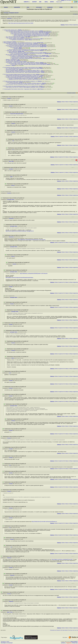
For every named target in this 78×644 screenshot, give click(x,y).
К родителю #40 (61, 589)
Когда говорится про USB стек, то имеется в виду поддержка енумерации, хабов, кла (23, 87)
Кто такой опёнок (15, 48)
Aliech (44, 58)
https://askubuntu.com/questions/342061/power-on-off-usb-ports (32, 240)
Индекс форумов (65, 630)
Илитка (30, 40)
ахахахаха (35, 44)
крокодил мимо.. (40, 43)
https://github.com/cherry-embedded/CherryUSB (62, 560)
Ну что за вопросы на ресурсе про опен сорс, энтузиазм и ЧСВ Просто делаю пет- (25, 83)
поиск (28, 7)
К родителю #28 (61, 461)
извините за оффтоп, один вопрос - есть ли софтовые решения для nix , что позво (20, 43)
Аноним (19, 30)
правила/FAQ (17, 7)
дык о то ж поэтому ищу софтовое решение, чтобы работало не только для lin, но (28, 54)
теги (60, 2)
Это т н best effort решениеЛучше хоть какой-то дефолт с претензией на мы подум (22, 68)
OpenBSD (16, 49)
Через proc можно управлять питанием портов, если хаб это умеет (19, 44)
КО (49, 35)
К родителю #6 (62, 136)
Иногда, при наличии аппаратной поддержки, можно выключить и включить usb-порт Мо (24, 46)
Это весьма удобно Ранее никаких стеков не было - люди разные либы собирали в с (20, 89)
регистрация (69, 0)
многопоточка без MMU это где (12, 69)
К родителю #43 (61, 553)
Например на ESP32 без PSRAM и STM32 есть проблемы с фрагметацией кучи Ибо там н (27, 79)
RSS (72, 7)
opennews (9, 18)
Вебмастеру (75, 643)
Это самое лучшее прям (11, 60)
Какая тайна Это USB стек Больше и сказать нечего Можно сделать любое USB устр (28, 33)
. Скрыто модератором (6, 192)
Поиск (58, 2)
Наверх (67, 102)
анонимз (22, 38)
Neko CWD (28, 37)
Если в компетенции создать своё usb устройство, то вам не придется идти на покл (28, 34)
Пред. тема (72, 630)
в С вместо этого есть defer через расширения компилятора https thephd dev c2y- (22, 76)
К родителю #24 (61, 354)
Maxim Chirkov (74, 642)
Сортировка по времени (71, 93)
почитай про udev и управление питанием (14, 61)
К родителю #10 (61, 242)
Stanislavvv (44, 46)
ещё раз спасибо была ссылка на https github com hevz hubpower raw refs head (24, 50)
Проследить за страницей (7, 643)
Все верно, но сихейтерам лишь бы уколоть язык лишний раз (21, 78)
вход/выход (50, 7)
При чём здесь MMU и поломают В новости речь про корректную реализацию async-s (23, 71)
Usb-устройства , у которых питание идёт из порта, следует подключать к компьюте (23, 62)
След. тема (76, 630)
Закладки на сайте (5, 642)
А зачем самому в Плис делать (12, 82)
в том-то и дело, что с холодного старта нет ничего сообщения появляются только (25, 56)
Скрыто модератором (8, 42)
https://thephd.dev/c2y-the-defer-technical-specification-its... (45, 522)
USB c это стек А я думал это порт (13, 38)
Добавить (63, 643)
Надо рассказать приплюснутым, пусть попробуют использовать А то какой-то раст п (23, 75)
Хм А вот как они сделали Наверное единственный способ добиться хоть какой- (19, 74)
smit (18, 59)
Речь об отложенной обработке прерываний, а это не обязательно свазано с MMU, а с (23, 70)
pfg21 (42, 39)
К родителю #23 (61, 157)
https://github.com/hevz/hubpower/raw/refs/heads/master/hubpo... (20, 278)
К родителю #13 (61, 282)
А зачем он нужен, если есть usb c (10, 30)
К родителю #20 (61, 307)
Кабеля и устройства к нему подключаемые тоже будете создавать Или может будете (31, 35)
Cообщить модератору (73, 25)
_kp (42, 70)
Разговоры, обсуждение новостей (11, 13)
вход (65, 0)
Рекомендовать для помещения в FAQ (56, 630)
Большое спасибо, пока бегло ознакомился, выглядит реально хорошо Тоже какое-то (23, 84)
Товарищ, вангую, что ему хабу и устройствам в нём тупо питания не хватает (27, 58)
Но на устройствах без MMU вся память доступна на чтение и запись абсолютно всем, (21, 67)
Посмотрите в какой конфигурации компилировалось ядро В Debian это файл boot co (28, 57)
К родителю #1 (62, 165)
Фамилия (40, 81)
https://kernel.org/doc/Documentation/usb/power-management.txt (20, 231)
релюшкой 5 (9, 65)
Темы (69, 630)
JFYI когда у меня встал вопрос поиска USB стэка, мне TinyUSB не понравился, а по (20, 81)
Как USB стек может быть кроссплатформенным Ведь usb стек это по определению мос (21, 86)
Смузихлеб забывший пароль (45, 32)
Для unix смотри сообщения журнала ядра (15, 55)
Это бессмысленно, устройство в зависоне (20, 58)
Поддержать (69, 643)
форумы (6, 7)
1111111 (25, 61)
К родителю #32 (61, 523)
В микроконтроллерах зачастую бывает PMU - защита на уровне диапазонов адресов (23, 72)
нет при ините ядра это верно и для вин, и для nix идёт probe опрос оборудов (24, 63)
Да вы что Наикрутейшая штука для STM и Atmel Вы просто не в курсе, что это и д (22, 31)
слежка (61, 7)
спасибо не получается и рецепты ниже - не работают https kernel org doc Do (24, 45)
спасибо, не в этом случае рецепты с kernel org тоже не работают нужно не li (24, 47)
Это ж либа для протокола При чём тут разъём (15, 37)
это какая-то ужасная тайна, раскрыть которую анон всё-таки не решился (23, 32)
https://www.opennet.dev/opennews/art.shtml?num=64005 (21, 23)
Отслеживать (75, 14)
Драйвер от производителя (11, 59)
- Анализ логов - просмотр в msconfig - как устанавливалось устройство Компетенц (23, 51)
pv (49, 36)
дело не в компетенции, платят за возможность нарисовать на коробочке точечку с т (31, 36)
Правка (67, 25)
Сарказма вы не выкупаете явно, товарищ (20, 40)
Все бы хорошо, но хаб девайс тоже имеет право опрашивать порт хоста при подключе (29, 64)
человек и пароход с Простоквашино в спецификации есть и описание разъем (24, 39)
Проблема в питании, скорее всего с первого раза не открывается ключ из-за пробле (26, 53)
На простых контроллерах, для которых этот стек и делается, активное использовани (23, 77)
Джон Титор (40, 89)
